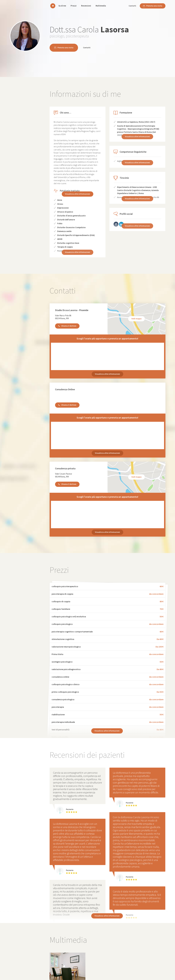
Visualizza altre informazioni (78, 194)
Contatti (132, 6)
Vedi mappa (136, 319)
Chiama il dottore (67, 326)
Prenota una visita (153, 6)
